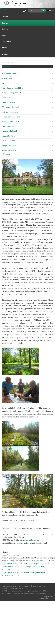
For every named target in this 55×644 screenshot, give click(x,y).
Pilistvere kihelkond (10, 112)
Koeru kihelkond (9, 102)
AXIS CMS (46, 598)
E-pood (5, 54)
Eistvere (12, 62)
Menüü (3, 9)
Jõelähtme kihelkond (10, 83)
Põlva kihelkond (8, 141)
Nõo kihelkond (8, 126)
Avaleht (5, 17)
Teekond (5, 62)
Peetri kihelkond (8, 98)
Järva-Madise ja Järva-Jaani (13, 93)
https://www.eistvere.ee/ (30, 540)
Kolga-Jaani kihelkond (11, 117)
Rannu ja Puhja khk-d (11, 122)
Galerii (5, 29)
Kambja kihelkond (9, 131)
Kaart (4, 35)
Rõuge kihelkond (9, 146)
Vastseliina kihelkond (10, 150)
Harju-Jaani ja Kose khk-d (12, 88)
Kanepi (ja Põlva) (9, 136)
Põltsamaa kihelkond (10, 107)
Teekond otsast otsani (10, 74)
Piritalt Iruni (7, 78)
